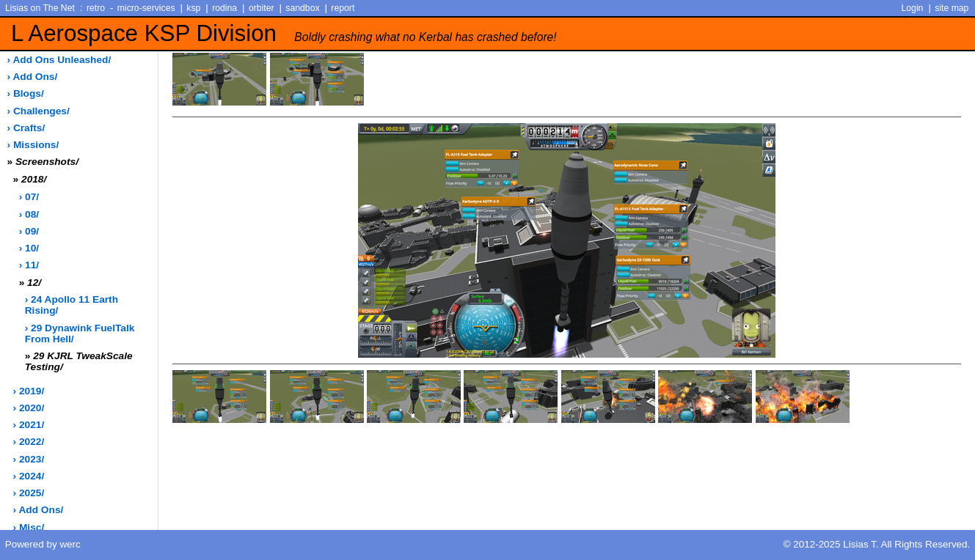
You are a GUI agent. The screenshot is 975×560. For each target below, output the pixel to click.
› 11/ (29, 265)
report (343, 8)
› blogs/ (26, 93)
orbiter (262, 8)
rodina (224, 8)
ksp (193, 8)
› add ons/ (33, 77)
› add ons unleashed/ (59, 60)
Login (913, 8)
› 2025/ (29, 493)
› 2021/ (29, 425)
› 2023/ (29, 459)
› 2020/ (29, 408)
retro (96, 8)
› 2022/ (29, 442)
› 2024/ (29, 476)
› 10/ (29, 248)
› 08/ (29, 214)
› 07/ (29, 197)
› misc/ (29, 527)
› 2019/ (29, 391)
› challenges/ (39, 111)
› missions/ (33, 145)
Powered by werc (43, 544)
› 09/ (29, 231)
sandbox (302, 8)
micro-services (146, 8)
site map (952, 8)
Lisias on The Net (40, 8)
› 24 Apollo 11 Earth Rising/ (72, 305)
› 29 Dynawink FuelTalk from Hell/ (80, 334)
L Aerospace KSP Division (284, 33)
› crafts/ (26, 128)
